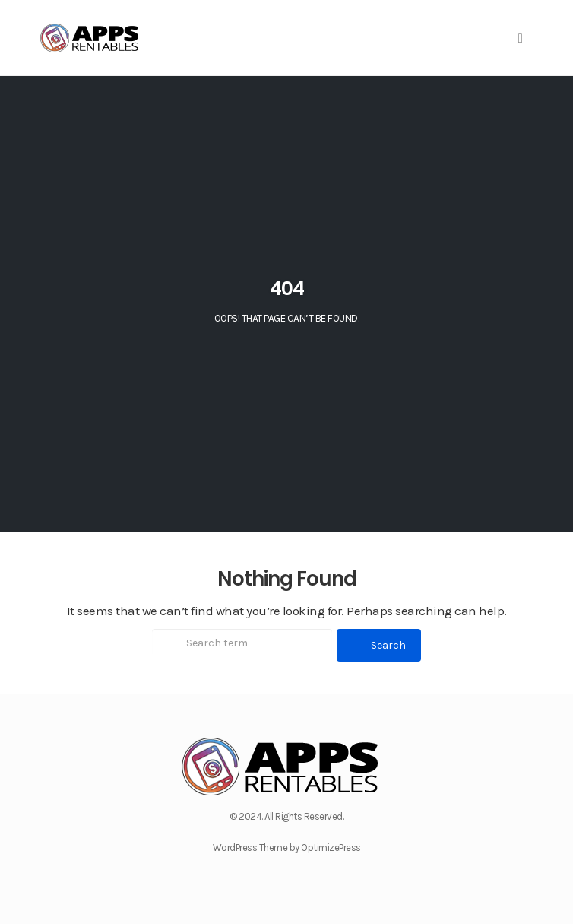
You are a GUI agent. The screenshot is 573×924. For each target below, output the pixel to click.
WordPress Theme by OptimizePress (287, 848)
